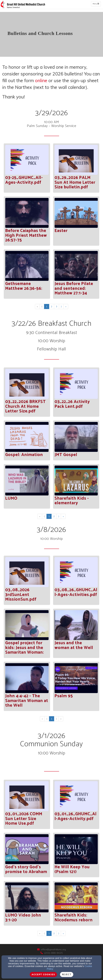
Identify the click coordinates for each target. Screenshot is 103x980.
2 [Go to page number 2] (52, 307)
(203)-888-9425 (53, 953)
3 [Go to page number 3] (57, 307)
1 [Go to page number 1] (47, 307)
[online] (41, 81)
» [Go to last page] (66, 307)
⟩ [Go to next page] (61, 307)
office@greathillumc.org (53, 949)
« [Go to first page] (37, 307)
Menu (97, 4)
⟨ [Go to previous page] (42, 307)
